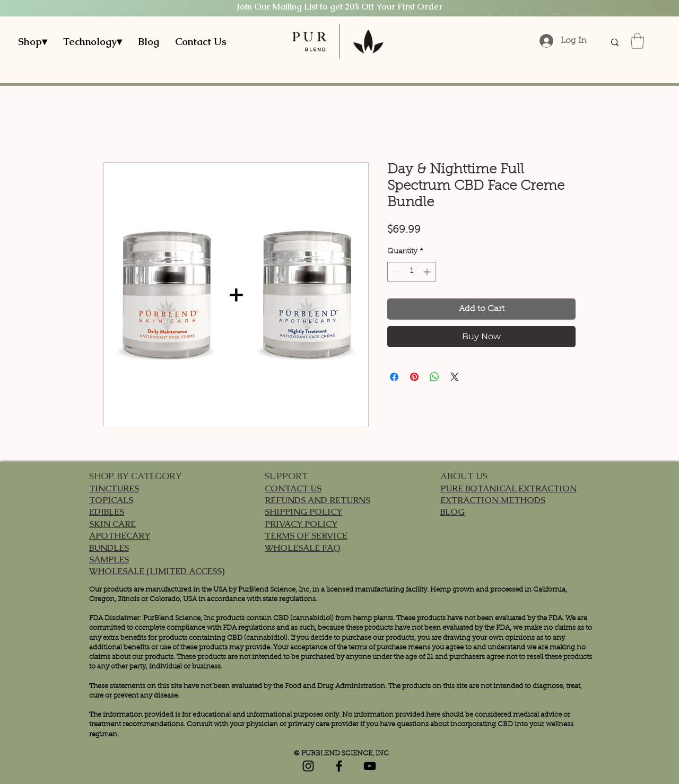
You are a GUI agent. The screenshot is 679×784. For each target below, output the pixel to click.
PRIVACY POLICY (301, 524)
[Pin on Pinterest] (414, 377)
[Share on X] (455, 377)
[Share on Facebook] (394, 377)
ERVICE (332, 536)
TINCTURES (114, 488)
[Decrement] (395, 272)
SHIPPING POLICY (303, 512)
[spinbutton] (412, 272)
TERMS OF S (290, 536)
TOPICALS (111, 500)
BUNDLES (109, 548)
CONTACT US (293, 488)
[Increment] (428, 272)
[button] (33, 42)
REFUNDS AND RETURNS (317, 500)
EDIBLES (107, 512)
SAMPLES (109, 560)
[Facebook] (339, 766)
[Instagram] (308, 766)
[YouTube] (370, 766)
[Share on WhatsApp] (434, 377)
